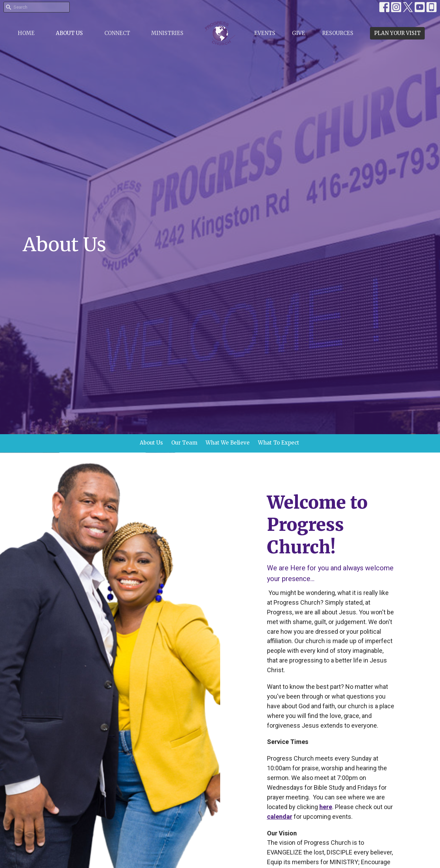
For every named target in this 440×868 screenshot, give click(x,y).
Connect (117, 33)
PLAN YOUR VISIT (397, 33)
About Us (69, 33)
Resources (338, 33)
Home (26, 33)
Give (299, 33)
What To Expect (279, 443)
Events (265, 33)
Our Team (184, 443)
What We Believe (228, 443)
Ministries (167, 33)
